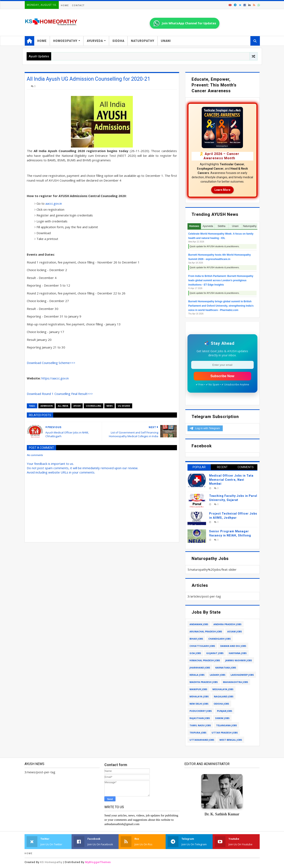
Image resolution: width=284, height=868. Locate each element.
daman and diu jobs (233, 646)
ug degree (124, 406)
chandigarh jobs (220, 639)
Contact (78, 5)
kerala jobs (197, 675)
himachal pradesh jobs (205, 660)
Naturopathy (143, 41)
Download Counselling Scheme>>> (51, 363)
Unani (166, 41)
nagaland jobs (224, 696)
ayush (77, 406)
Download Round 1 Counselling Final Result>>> (60, 394)
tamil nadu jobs (200, 725)
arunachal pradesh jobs (206, 631)
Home (65, 5)
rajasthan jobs (200, 718)
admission (47, 406)
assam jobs (235, 631)
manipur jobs (198, 689)
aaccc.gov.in (54, 203)
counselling (94, 406)
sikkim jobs (222, 718)
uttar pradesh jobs (225, 733)
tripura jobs (198, 733)
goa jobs (195, 653)
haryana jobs (238, 653)
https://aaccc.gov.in (55, 378)
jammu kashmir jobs (239, 660)
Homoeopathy (65, 41)
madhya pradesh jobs (204, 682)
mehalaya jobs (199, 696)
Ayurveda (95, 41)
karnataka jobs (226, 668)
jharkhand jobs (200, 668)
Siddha (118, 41)
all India (63, 406)
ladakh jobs (218, 675)
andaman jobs (199, 624)
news (110, 406)
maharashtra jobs (236, 682)
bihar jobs (196, 639)
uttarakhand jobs (202, 740)
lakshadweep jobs (242, 675)
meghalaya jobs (223, 689)
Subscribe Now (222, 376)
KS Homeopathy (51, 862)
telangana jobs (227, 725)
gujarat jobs (215, 653)
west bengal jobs (231, 740)
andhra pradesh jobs (227, 624)
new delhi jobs (199, 704)
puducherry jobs (201, 711)
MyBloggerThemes (98, 862)
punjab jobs (225, 711)
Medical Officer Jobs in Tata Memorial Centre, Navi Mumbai (231, 480)
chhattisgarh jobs (202, 646)
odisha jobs (221, 704)
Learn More (222, 190)
